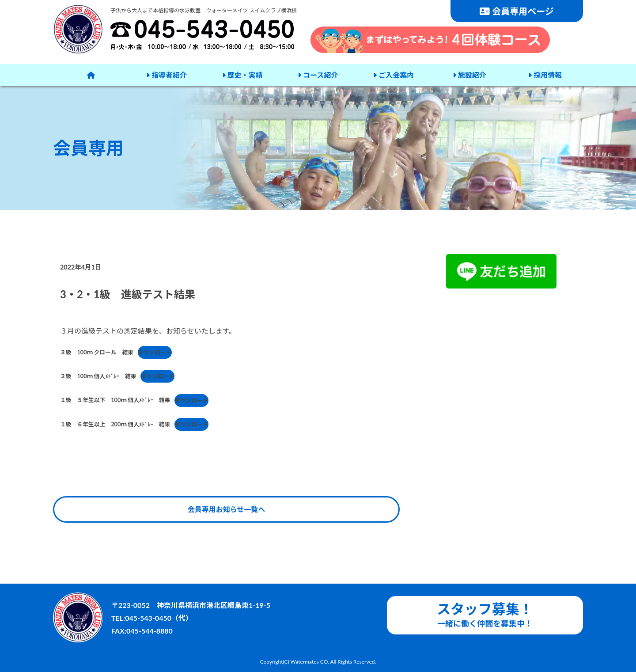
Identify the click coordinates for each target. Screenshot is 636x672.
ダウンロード (155, 352)
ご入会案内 (393, 75)
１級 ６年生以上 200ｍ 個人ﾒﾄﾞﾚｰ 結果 (115, 424)
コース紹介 (317, 75)
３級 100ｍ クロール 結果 (97, 352)
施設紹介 (469, 75)
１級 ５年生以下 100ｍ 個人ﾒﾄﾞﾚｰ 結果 (115, 400)
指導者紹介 (167, 75)
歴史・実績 (242, 75)
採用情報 (544, 75)
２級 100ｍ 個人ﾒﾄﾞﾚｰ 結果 (98, 376)
